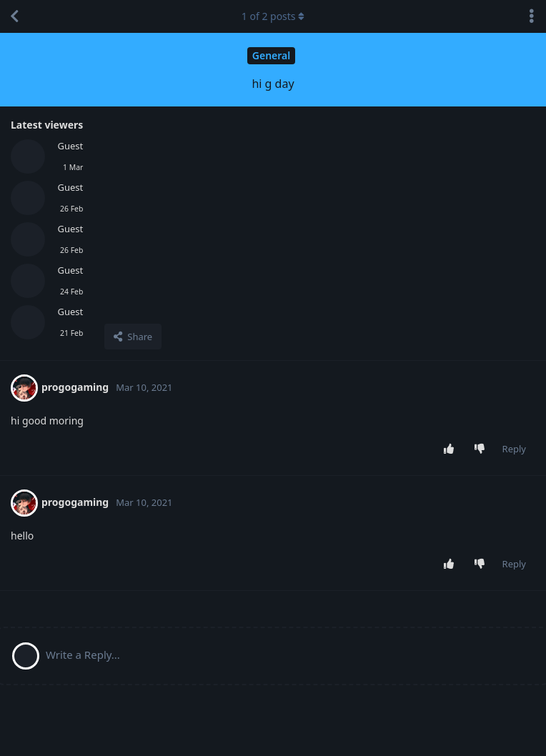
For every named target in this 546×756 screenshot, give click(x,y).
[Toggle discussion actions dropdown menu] (532, 16)
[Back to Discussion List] (14, 16)
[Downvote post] (482, 449)
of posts (273, 16)
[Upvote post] (451, 449)
